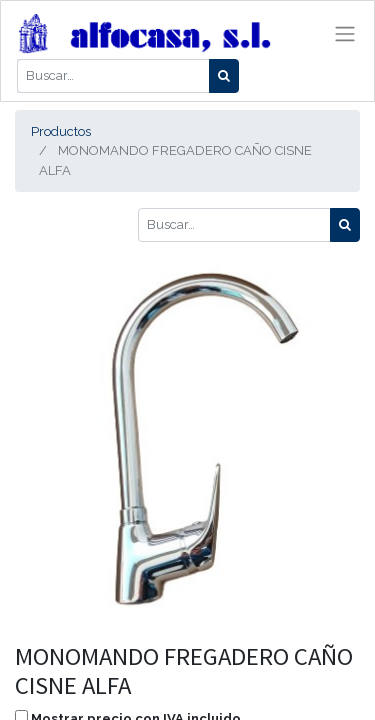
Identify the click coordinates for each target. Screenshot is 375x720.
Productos (61, 131)
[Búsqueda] (224, 76)
